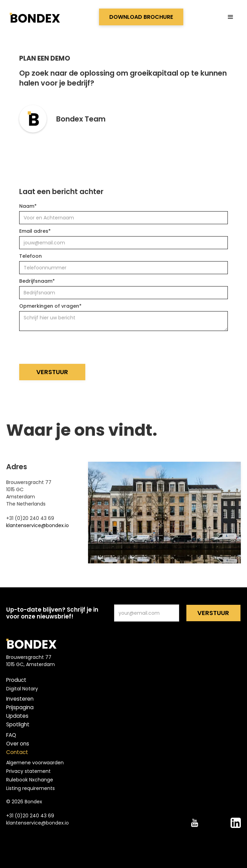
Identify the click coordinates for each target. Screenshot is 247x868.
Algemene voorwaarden (35, 763)
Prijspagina (20, 707)
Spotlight (18, 725)
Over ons (18, 744)
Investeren (20, 699)
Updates (17, 716)
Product (16, 680)
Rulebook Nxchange (30, 780)
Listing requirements (30, 788)
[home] (34, 17)
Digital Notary (22, 689)
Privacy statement (28, 771)
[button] (231, 17)
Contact (17, 752)
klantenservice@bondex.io (38, 525)
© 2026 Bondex (24, 802)
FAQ (11, 735)
